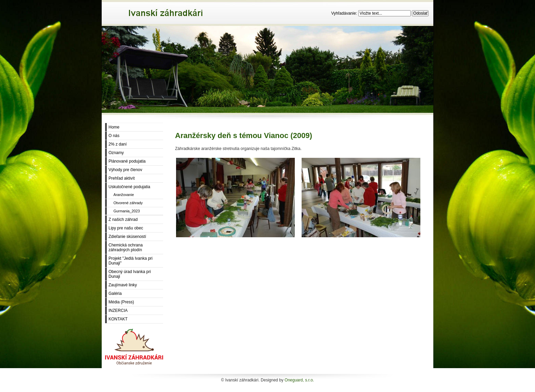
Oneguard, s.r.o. (299, 380)
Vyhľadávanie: (345, 13)
